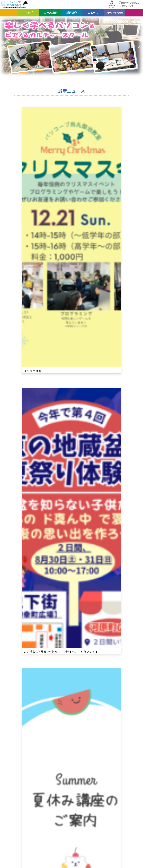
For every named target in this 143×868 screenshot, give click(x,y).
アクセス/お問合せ (114, 13)
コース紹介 (50, 13)
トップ (29, 13)
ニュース (93, 13)
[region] (71, 46)
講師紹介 (72, 13)
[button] (4, 46)
